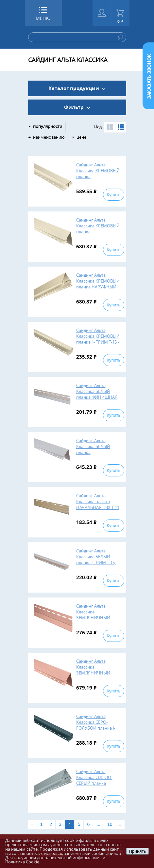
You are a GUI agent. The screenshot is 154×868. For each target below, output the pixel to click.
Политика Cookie (22, 862)
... (98, 824)
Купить (113, 195)
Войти (102, 13)
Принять (137, 851)
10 (110, 824)
